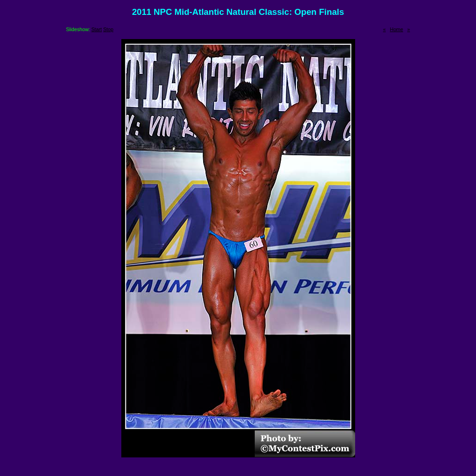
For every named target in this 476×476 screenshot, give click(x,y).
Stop (108, 29)
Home (397, 29)
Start (97, 29)
